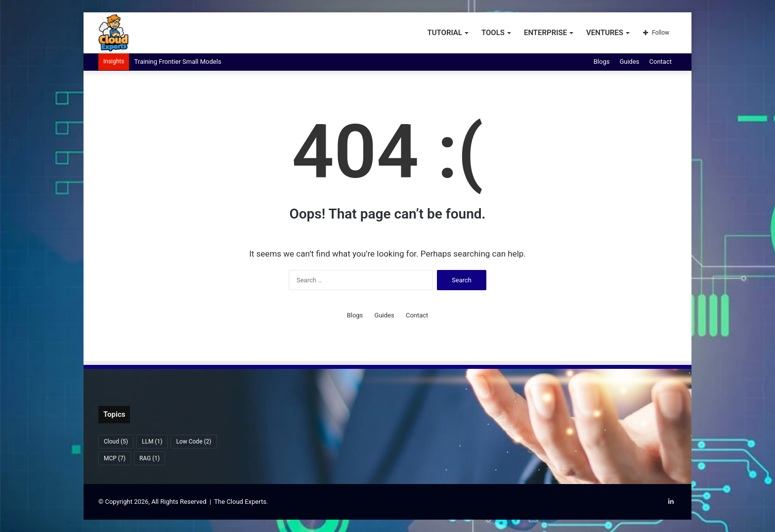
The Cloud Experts (240, 502)
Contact (661, 62)
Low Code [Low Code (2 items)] (194, 442)
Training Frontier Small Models (177, 62)
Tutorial (445, 33)
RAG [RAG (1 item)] (150, 458)
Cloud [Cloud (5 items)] (116, 442)
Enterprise (545, 33)
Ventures (605, 33)
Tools (493, 33)
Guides (629, 62)
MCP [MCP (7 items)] (115, 458)
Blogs (602, 62)
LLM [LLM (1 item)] (152, 442)
